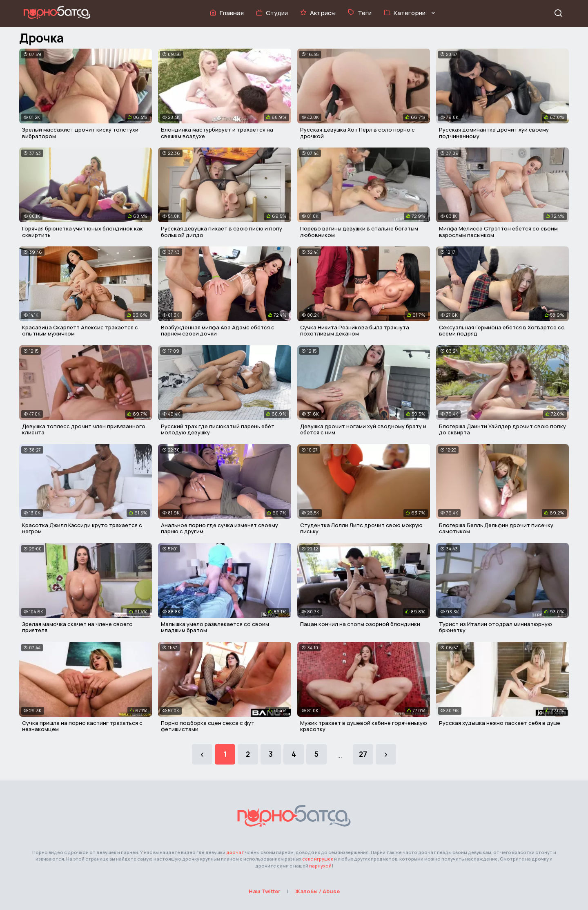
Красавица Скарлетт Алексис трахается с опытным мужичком (80, 331)
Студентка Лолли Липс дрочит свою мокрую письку (361, 528)
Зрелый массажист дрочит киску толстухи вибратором (80, 133)
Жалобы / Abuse (317, 891)
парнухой (320, 866)
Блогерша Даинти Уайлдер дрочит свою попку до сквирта (502, 429)
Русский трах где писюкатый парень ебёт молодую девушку (218, 429)
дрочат (235, 852)
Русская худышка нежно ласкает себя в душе (500, 723)
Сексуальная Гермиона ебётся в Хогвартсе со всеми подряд (502, 331)
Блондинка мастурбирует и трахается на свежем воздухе (217, 133)
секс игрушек (318, 859)
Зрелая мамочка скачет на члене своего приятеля (77, 627)
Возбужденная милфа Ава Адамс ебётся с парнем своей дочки (218, 331)
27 (363, 754)
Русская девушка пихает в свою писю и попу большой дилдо (222, 232)
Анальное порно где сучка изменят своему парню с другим (219, 528)
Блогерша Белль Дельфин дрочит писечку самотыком (496, 528)
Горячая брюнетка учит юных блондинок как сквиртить (82, 232)
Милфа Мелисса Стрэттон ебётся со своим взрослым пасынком (498, 232)
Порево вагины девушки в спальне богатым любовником (359, 232)
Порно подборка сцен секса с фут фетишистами (208, 726)
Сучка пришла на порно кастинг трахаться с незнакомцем (82, 726)
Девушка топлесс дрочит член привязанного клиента (84, 429)
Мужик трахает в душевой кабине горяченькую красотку (364, 726)
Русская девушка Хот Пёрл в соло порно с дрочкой (357, 133)
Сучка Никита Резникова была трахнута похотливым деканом (355, 331)
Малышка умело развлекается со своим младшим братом (215, 627)
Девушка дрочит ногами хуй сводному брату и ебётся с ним (363, 429)
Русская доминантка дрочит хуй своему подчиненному (494, 133)
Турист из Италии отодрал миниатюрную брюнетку (496, 627)
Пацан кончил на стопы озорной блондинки (360, 624)
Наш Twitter (265, 891)
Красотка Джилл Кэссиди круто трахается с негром (82, 528)
